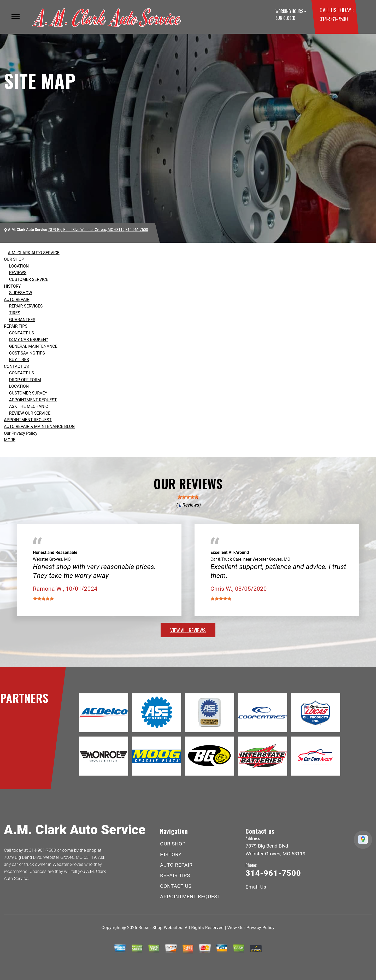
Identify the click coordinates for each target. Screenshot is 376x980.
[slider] (188, 497)
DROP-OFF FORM (25, 380)
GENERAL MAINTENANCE (33, 346)
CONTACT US (22, 333)
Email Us (256, 887)
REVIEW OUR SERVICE (30, 413)
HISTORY (12, 286)
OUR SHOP (14, 259)
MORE (10, 440)
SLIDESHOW (21, 293)
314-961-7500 (334, 19)
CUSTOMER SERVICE (29, 279)
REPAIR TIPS (16, 326)
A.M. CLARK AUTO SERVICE (34, 253)
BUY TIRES (19, 360)
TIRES (15, 313)
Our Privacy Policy (21, 433)
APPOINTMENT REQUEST (33, 400)
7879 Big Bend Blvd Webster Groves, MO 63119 (86, 230)
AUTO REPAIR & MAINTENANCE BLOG (39, 427)
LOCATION (19, 266)
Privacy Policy (260, 928)
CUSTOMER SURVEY (28, 393)
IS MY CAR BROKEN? (29, 340)
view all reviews (188, 630)
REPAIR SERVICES (26, 306)
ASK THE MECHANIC (29, 406)
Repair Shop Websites (160, 928)
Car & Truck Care (226, 559)
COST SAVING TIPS (27, 353)
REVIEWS (18, 273)
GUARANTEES (22, 320)
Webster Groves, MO (52, 559)
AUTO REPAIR (17, 300)
